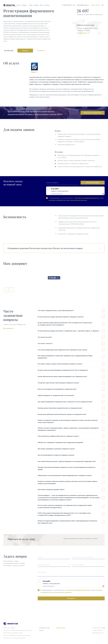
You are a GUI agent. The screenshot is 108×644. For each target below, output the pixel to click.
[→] (11, 290)
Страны (36, 5)
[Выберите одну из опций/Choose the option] (54, 565)
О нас (19, 5)
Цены (31, 5)
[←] (6, 290)
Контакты (47, 5)
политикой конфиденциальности (87, 198)
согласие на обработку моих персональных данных (68, 200)
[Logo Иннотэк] (9, 5)
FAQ (41, 5)
